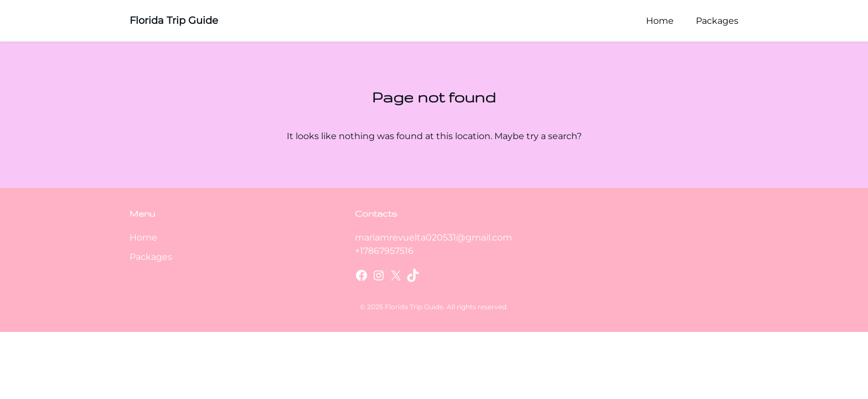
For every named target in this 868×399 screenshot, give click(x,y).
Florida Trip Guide (174, 21)
